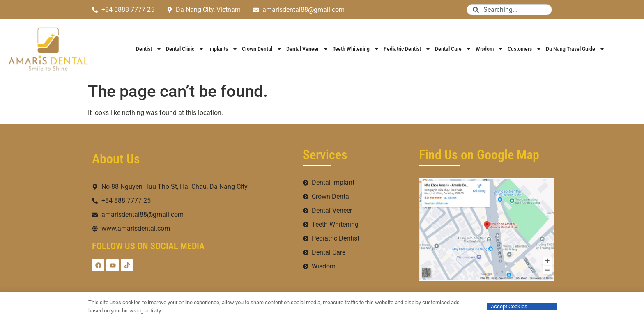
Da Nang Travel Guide (575, 49)
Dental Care (453, 49)
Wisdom (490, 49)
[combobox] (509, 10)
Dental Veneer (307, 49)
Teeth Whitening (356, 49)
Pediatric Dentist (407, 49)
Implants (223, 49)
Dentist (149, 49)
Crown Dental (262, 49)
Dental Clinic (185, 49)
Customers (525, 49)
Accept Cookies (509, 306)
